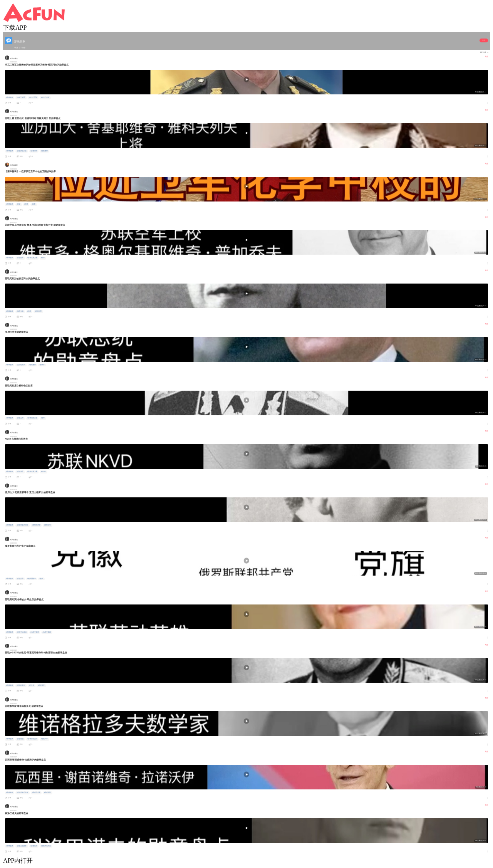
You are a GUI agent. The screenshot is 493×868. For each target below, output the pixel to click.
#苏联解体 (32, 365)
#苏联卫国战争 (22, 846)
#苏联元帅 (20, 418)
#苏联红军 (38, 311)
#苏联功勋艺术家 (22, 525)
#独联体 (42, 365)
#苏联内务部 (21, 685)
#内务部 (32, 685)
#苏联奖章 (20, 579)
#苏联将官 (44, 151)
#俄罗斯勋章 (32, 579)
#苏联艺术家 (36, 525)
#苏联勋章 (10, 97)
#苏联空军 (34, 151)
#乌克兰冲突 (45, 97)
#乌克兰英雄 (47, 632)
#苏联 (26, 204)
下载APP (15, 28)
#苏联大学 (44, 739)
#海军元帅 (20, 311)
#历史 (18, 204)
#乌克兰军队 (33, 97)
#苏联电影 (47, 792)
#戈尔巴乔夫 (21, 365)
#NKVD (43, 472)
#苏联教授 (20, 739)
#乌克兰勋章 (35, 632)
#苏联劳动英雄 (22, 632)
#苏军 (29, 311)
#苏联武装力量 (22, 151)
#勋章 (34, 204)
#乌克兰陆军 (21, 97)
